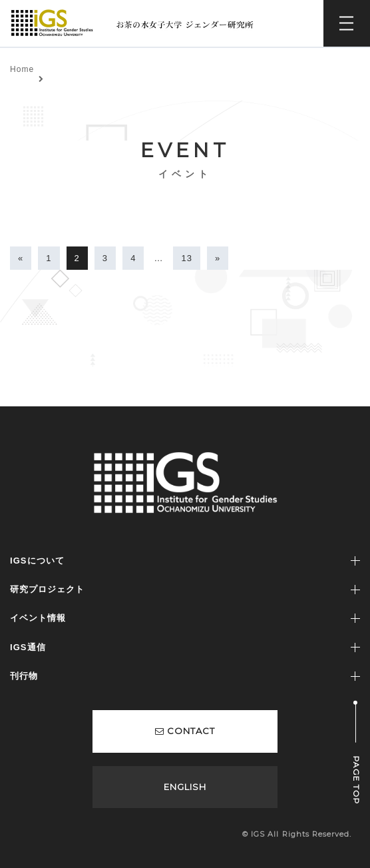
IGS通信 (28, 647)
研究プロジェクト (47, 589)
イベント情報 (38, 618)
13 (187, 258)
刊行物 (24, 676)
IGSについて (37, 561)
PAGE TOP (356, 780)
